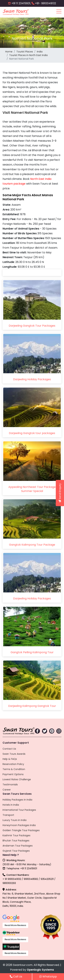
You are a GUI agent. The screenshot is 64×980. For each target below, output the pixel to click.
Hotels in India (11, 805)
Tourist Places (25, 52)
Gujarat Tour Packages (16, 851)
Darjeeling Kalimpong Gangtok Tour (32, 706)
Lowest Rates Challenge (17, 779)
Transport (8, 815)
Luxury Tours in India (15, 820)
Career (7, 790)
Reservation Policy (13, 764)
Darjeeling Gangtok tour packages (32, 433)
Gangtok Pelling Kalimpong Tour (32, 652)
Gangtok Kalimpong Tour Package (32, 545)
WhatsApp (48, 977)
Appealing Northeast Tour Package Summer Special (32, 489)
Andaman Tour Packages (18, 846)
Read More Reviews (15, 925)
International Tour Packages (19, 810)
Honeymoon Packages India (19, 825)
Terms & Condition (14, 769)
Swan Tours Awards (14, 754)
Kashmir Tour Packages (16, 835)
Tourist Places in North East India (28, 55)
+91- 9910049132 (45, 3)
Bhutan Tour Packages (16, 841)
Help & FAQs (10, 759)
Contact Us (9, 749)
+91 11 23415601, (21, 3)
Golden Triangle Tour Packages (21, 830)
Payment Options (13, 774)
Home (9, 52)
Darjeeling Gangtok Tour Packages (32, 326)
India (40, 52)
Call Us (16, 977)
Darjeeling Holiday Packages (32, 379)
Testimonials (10, 785)
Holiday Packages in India (17, 800)
